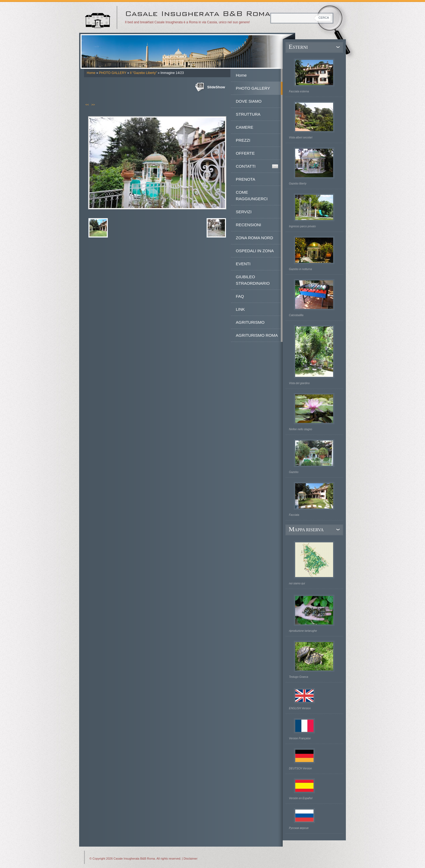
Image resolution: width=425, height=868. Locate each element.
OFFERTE (245, 153)
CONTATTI (246, 166)
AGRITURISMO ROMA (257, 335)
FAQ (240, 296)
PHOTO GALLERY (113, 73)
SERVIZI (244, 212)
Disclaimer (190, 859)
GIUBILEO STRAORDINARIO (253, 280)
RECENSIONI (248, 225)
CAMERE (244, 127)
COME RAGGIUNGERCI (252, 195)
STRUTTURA (248, 114)
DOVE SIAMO (249, 101)
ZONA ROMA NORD (255, 238)
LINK (240, 309)
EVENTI (243, 264)
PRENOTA (245, 179)
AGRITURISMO (250, 322)
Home (91, 73)
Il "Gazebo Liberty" (143, 73)
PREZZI (243, 140)
